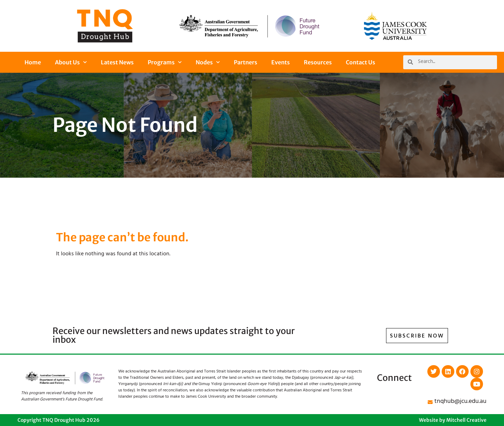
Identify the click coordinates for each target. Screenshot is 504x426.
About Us (71, 62)
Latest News (117, 62)
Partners (246, 62)
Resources (318, 62)
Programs (165, 62)
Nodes (208, 62)
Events (281, 62)
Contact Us (360, 62)
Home (33, 62)
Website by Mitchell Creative (453, 420)
